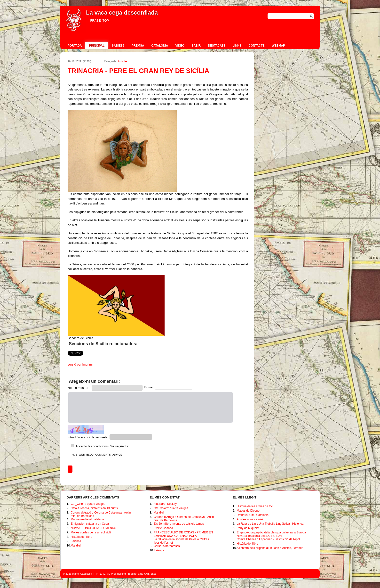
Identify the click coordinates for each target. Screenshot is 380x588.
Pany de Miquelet (248, 528)
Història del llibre (82, 537)
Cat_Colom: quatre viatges (88, 504)
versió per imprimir (81, 364)
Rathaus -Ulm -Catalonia (253, 515)
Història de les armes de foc (255, 506)
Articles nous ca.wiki (250, 519)
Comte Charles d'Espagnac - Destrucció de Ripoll (269, 539)
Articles (123, 61)
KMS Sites (150, 574)
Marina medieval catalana (87, 519)
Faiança (76, 541)
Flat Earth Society (165, 504)
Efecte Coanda (163, 528)
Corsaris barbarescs (167, 546)
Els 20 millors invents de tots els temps (179, 524)
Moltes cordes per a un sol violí (91, 532)
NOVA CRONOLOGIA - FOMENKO (94, 528)
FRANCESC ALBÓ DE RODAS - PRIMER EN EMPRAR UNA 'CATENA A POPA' (183, 534)
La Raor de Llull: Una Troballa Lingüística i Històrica (270, 524)
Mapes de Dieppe (248, 511)
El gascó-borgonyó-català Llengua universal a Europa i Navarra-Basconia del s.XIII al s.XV (272, 534)
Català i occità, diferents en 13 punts (94, 508)
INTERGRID (103, 574)
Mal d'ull (76, 546)
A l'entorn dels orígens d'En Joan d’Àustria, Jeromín (270, 548)
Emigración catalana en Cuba (90, 524)
